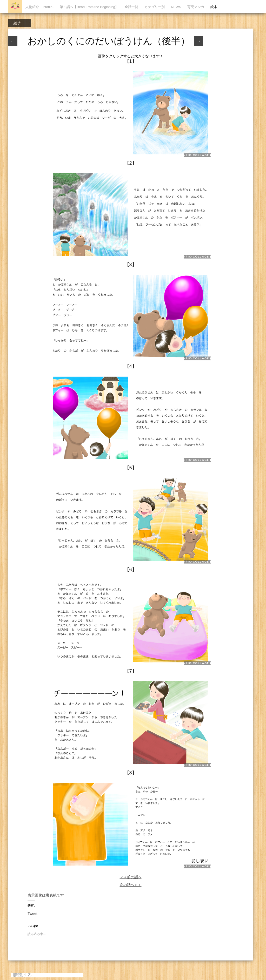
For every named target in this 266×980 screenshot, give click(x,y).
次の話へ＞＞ (131, 885)
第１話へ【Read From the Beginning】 (89, 7)
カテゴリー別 (155, 7)
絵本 (214, 7)
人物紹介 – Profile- (39, 7)
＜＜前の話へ (131, 877)
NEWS (176, 7)
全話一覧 (131, 7)
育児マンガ (196, 7)
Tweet (32, 914)
